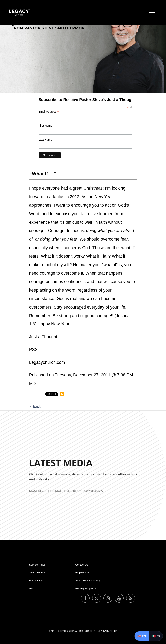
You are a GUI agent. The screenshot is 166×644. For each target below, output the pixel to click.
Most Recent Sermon (46, 491)
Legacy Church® (65, 631)
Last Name (45, 140)
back (37, 407)
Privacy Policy (109, 631)
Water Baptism (38, 581)
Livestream (73, 491)
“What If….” (43, 174)
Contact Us (82, 565)
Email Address (49, 112)
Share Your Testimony (88, 581)
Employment (83, 573)
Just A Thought (38, 573)
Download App (95, 491)
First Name (45, 126)
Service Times (37, 565)
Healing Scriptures (86, 589)
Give (32, 589)
